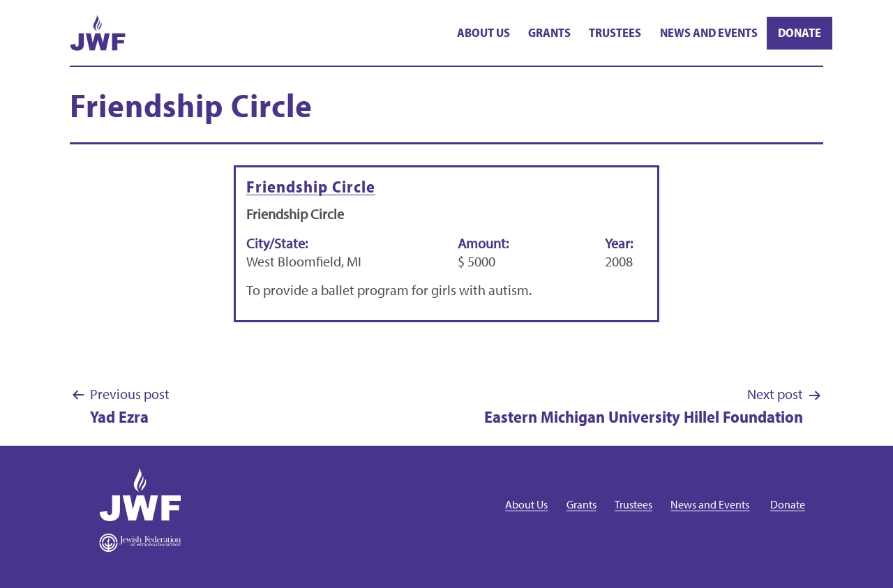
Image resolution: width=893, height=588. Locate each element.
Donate (800, 32)
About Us (483, 32)
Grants (549, 32)
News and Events (709, 32)
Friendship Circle (311, 186)
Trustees (615, 32)
